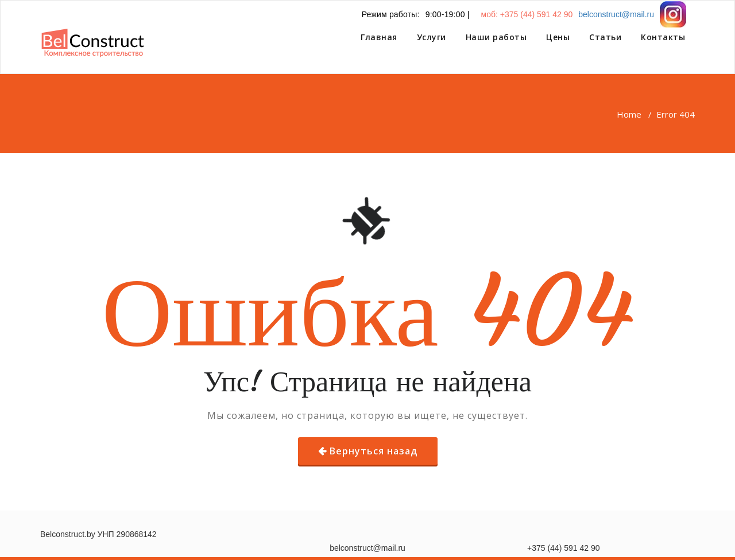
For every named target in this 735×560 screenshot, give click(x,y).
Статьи (605, 37)
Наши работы (496, 37)
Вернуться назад (374, 451)
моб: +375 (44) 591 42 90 (527, 14)
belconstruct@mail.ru (616, 14)
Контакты (663, 37)
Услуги (432, 37)
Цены (558, 37)
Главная (379, 37)
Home (629, 114)
